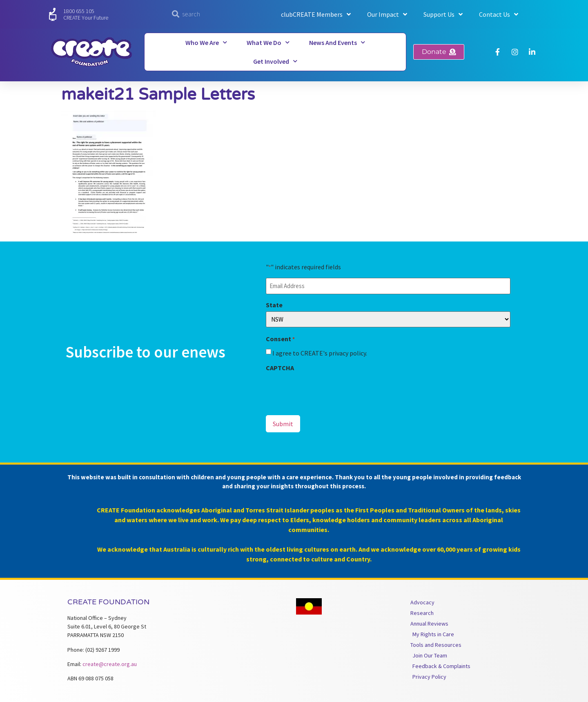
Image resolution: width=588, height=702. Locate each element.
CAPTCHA (280, 368)
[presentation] (328, 390)
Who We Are (206, 42)
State (274, 305)
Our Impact (387, 14)
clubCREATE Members (316, 14)
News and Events (337, 42)
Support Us (443, 14)
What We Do (268, 42)
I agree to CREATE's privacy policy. (320, 353)
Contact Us (499, 14)
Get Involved (275, 61)
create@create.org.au (110, 664)
